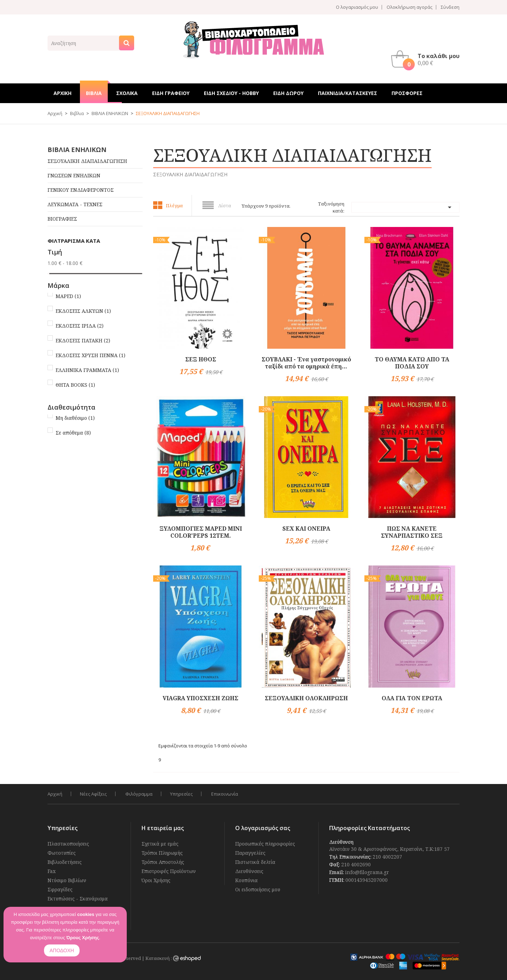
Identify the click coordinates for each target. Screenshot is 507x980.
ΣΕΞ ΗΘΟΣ (201, 359)
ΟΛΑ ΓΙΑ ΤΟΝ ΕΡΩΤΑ (412, 698)
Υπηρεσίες (181, 794)
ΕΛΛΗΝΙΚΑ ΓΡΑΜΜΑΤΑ (87, 370)
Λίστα (225, 206)
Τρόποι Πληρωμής (162, 853)
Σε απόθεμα (73, 433)
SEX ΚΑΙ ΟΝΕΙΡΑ (306, 529)
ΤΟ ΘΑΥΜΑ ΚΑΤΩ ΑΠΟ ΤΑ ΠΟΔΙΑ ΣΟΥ (412, 363)
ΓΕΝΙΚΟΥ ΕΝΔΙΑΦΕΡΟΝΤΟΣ (81, 190)
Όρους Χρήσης (83, 938)
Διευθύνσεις (249, 871)
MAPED (68, 296)
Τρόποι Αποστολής (163, 862)
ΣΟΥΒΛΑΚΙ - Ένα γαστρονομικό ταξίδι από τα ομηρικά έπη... (306, 363)
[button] (427, 59)
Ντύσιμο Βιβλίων (67, 880)
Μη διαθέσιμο (75, 418)
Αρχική (55, 794)
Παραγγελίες (250, 853)
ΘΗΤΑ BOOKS (75, 385)
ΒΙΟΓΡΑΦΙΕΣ (62, 219)
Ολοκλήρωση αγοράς (409, 7)
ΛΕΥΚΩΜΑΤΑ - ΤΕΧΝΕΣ (75, 204)
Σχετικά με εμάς (160, 844)
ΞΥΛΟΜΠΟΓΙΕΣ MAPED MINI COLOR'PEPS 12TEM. (201, 532)
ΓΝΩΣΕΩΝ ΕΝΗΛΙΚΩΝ (74, 175)
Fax (52, 871)
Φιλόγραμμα (139, 794)
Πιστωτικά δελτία (255, 862)
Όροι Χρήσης (156, 880)
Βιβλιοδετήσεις (65, 862)
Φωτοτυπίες (62, 853)
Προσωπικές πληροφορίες (265, 844)
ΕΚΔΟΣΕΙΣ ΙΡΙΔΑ (80, 326)
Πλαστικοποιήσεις (68, 844)
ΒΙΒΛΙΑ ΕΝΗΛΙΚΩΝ (77, 150)
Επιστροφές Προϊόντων (169, 871)
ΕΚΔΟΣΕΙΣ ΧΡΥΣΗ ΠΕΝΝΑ (90, 355)
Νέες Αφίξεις (93, 794)
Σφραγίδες (60, 889)
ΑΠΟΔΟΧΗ (62, 950)
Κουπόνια (246, 880)
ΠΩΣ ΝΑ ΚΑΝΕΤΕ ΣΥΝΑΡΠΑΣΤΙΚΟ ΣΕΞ (412, 532)
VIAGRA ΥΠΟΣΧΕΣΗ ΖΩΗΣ (201, 698)
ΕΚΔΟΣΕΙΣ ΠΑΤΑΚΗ (83, 340)
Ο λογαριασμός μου (357, 7)
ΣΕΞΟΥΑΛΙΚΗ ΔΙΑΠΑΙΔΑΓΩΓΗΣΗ (87, 161)
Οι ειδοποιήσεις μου (258, 889)
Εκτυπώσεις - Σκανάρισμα (78, 899)
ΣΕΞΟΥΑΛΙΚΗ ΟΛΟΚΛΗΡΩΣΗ (306, 698)
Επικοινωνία (225, 794)
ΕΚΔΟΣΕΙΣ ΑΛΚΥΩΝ (83, 311)
